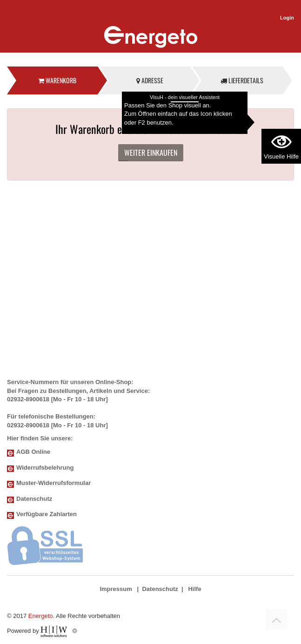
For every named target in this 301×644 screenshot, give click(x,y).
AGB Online (33, 452)
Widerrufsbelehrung (45, 468)
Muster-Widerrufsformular (54, 483)
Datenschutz (34, 499)
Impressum (116, 589)
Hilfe (194, 589)
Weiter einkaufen (151, 153)
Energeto (41, 616)
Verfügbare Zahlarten (47, 514)
